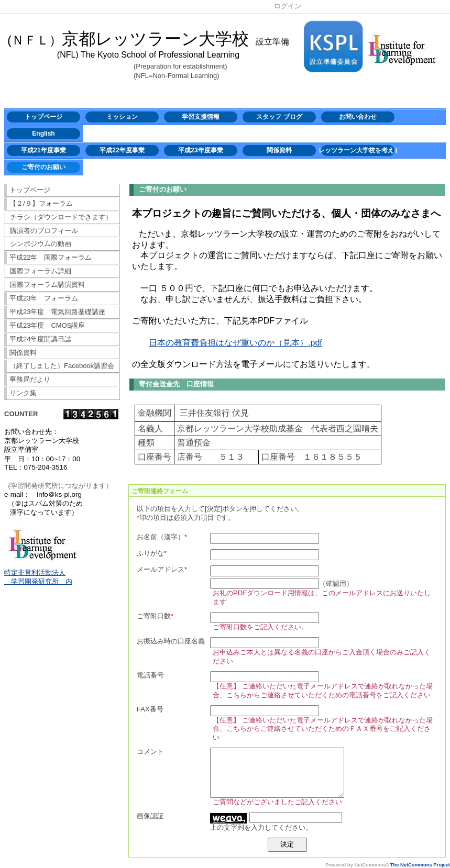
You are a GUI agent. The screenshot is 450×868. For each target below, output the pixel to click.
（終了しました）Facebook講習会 (62, 366)
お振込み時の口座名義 (171, 641)
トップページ (43, 117)
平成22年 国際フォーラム (51, 257)
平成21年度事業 (43, 150)
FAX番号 (150, 709)
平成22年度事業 (122, 150)
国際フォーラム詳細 (41, 271)
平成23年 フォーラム (44, 298)
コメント (150, 752)
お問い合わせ (358, 117)
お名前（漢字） (161, 537)
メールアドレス (161, 569)
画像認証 (150, 816)
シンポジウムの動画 (41, 244)
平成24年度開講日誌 (40, 339)
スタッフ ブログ (279, 117)
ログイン (288, 6)
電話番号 (150, 675)
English (43, 133)
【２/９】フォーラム (41, 203)
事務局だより (30, 379)
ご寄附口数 (154, 616)
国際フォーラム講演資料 (47, 285)
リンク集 (23, 393)
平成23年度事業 (200, 150)
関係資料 (279, 150)
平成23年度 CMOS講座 (47, 325)
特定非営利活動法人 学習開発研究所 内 (38, 577)
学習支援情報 (201, 117)
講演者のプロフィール (44, 231)
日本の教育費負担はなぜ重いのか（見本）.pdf (235, 343)
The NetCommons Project (420, 865)
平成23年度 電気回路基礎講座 (57, 312)
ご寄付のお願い (43, 167)
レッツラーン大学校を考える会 (358, 150)
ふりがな (150, 553)
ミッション (122, 117)
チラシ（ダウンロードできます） (61, 217)
